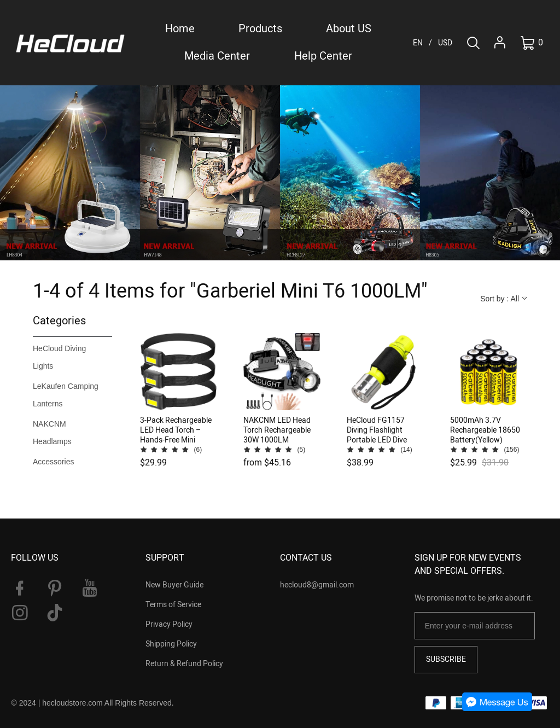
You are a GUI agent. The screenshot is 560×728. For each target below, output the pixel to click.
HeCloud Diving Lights (59, 357)
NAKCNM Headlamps (52, 433)
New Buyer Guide (174, 585)
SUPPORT (165, 558)
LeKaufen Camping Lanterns (66, 395)
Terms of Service (173, 605)
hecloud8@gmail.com (317, 585)
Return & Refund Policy (184, 664)
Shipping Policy (171, 644)
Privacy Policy (169, 624)
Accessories (53, 462)
